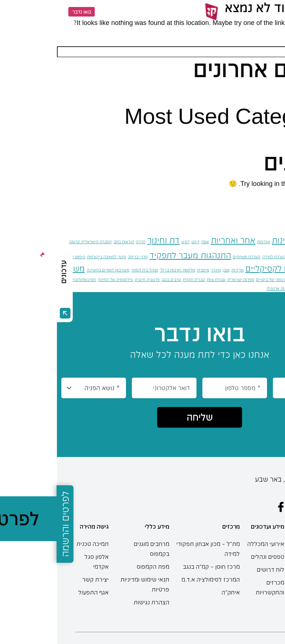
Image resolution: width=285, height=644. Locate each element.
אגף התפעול (37, 592)
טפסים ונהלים (211, 557)
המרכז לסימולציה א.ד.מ (154, 579)
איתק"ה (174, 592)
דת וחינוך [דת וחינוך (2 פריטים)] (107, 240)
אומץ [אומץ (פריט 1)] (248, 242)
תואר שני (256, 586)
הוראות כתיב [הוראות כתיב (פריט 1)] (67, 242)
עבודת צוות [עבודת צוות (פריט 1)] (159, 279)
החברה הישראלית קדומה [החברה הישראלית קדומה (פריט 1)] (33, 242)
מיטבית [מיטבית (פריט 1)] (146, 270)
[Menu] (266, 12)
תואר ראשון (252, 573)
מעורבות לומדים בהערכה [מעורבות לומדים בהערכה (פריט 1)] (51, 270)
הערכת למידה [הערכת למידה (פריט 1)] (217, 257)
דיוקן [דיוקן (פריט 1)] (138, 242)
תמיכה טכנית (36, 544)
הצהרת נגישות (95, 602)
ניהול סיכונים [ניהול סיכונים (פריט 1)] (274, 279)
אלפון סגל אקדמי (40, 562)
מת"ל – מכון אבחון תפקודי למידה (151, 549)
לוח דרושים (214, 569)
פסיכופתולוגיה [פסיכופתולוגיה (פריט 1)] (27, 279)
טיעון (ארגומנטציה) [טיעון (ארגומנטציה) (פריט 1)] (268, 270)
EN (48, 12)
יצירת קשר (39, 579)
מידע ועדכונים (211, 526)
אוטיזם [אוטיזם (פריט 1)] (260, 242)
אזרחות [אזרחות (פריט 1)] (207, 242)
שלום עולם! (254, 90)
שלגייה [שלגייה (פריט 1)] (255, 288)
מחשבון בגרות (258, 604)
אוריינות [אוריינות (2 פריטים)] (228, 240)
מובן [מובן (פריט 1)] (169, 270)
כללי (264, 137)
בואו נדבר (25, 12)
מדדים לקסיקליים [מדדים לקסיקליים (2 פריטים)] (219, 268)
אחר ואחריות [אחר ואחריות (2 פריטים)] (176, 240)
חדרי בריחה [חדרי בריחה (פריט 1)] (81, 257)
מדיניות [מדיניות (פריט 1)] (181, 270)
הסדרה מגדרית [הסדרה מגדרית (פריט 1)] (244, 257)
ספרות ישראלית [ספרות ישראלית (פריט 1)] (184, 279)
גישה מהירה (37, 526)
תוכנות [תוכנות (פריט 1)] (242, 288)
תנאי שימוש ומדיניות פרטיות (88, 584)
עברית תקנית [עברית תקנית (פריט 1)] (137, 279)
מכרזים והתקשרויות (213, 587)
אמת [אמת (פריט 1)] (148, 242)
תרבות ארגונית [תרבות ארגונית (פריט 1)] (222, 288)
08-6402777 (250, 491)
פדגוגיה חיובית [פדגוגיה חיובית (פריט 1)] (90, 279)
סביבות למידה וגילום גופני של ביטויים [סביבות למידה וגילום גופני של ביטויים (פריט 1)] (230, 279)
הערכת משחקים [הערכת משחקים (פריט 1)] (190, 257)
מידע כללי (100, 526)
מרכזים (174, 526)
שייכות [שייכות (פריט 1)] (268, 288)
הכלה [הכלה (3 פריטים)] (272, 254)
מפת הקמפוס (96, 566)
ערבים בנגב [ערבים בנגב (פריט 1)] (114, 279)
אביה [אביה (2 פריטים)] (276, 240)
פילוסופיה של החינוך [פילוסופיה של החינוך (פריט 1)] (58, 279)
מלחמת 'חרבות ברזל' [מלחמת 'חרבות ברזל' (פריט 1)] (120, 270)
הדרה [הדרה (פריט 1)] (84, 242)
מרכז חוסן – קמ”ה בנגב (154, 566)
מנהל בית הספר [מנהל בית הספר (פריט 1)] (88, 270)
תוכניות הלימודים (256, 556)
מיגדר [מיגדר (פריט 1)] (159, 270)
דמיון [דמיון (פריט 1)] (129, 242)
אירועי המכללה (209, 544)
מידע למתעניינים (253, 530)
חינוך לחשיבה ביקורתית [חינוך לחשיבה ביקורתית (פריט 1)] (50, 257)
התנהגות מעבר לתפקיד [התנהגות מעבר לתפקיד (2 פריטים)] (133, 255)
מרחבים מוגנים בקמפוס (95, 549)
